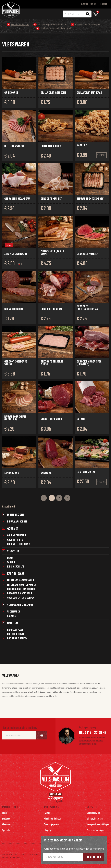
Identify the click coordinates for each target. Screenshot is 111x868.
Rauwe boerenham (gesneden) (15, 418)
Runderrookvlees (51, 419)
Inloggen (103, 4)
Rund (10, 558)
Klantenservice (88, 4)
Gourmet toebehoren (19, 544)
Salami (81, 419)
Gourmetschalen (16, 535)
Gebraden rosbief (87, 254)
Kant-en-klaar (16, 573)
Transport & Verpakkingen (98, 825)
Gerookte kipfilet (51, 198)
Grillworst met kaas (89, 92)
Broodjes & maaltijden (20, 593)
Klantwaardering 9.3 (20, 25)
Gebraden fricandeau (17, 198)
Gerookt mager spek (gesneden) (89, 363)
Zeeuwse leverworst (16, 254)
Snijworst (47, 473)
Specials (6, 830)
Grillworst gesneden (53, 92)
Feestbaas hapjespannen (21, 580)
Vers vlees (13, 551)
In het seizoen (15, 515)
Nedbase (16, 857)
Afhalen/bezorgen (95, 819)
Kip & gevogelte (16, 567)
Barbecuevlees (15, 630)
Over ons (48, 813)
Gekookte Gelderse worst (16, 363)
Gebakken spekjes (51, 146)
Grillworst (11, 92)
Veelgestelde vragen (96, 830)
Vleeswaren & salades (20, 605)
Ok (42, 735)
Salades (12, 616)
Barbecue (13, 623)
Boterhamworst (14, 146)
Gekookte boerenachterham (88, 308)
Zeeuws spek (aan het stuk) (53, 252)
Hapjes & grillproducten (21, 589)
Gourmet (13, 528)
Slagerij (47, 830)
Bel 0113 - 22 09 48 (93, 732)
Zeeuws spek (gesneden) (91, 198)
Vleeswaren (14, 612)
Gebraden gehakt (15, 309)
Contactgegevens (52, 825)
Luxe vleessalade (87, 472)
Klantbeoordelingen (53, 819)
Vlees (5, 813)
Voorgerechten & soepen (21, 598)
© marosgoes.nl (10, 855)
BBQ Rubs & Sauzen (17, 638)
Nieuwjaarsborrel (17, 521)
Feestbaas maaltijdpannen (22, 585)
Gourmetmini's (15, 540)
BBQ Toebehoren (16, 634)
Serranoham (12, 473)
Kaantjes (82, 145)
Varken (11, 562)
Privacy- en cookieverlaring (34, 855)
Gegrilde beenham (51, 309)
